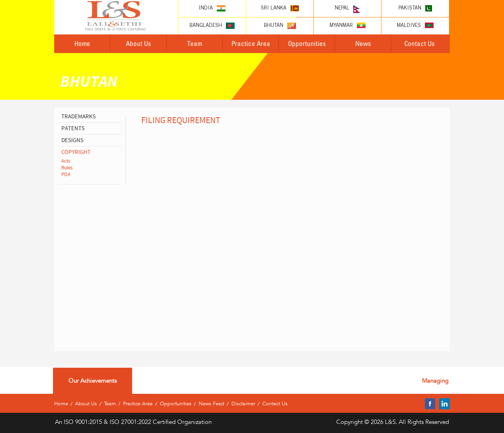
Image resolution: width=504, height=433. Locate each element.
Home (82, 43)
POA (66, 175)
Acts (66, 161)
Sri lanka (280, 8)
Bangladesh (212, 26)
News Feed (211, 404)
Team (195, 43)
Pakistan (415, 8)
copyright (76, 152)
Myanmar (348, 26)
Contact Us (420, 43)
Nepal (347, 9)
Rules (67, 168)
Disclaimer (243, 404)
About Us (138, 43)
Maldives (415, 26)
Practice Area (251, 43)
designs (72, 140)
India (212, 8)
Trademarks (79, 117)
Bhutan (280, 26)
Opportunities (307, 43)
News (363, 43)
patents (73, 128)
